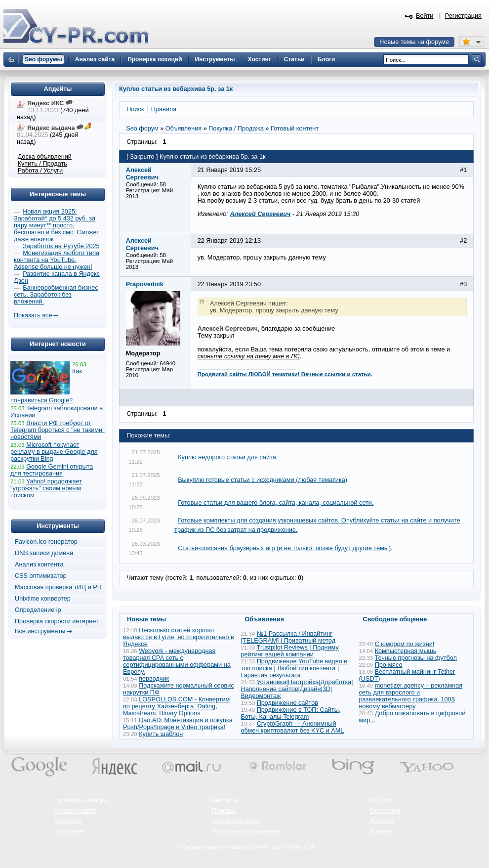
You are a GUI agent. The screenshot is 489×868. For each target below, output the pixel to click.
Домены (381, 821)
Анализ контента (39, 564)
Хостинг (381, 831)
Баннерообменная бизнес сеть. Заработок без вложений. (56, 295)
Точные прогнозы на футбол (416, 658)
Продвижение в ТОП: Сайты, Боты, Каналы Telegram (291, 713)
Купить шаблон (161, 734)
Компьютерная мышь (406, 651)
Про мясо (389, 665)
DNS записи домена (44, 553)
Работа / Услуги (40, 171)
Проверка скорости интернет (57, 621)
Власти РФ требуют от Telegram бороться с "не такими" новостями (58, 430)
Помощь (224, 811)
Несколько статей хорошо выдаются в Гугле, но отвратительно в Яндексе (179, 637)
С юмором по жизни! (405, 644)
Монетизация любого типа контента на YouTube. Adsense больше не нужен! (57, 260)
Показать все (33, 315)
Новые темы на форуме (414, 42)
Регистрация (463, 16)
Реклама (224, 800)
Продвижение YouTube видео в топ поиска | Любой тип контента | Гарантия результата (294, 668)
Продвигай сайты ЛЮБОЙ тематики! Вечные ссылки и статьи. (285, 374)
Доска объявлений (45, 157)
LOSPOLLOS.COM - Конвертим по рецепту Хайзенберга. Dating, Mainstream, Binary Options (176, 706)
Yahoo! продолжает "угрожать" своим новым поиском (46, 488)
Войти (425, 16)
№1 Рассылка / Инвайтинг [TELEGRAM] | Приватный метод (288, 637)
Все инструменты (40, 631)
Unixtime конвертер (43, 599)
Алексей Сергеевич (260, 214)
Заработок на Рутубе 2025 (61, 246)
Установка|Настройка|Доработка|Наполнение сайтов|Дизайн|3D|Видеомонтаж (297, 689)
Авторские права (236, 821)
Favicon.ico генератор (46, 542)
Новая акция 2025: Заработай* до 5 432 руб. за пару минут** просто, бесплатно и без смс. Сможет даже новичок (57, 225)
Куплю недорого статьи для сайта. (228, 457)
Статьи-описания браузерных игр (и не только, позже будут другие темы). (285, 548)
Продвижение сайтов (287, 703)
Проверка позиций (81, 800)
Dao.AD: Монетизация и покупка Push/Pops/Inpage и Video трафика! (178, 724)
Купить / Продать (42, 164)
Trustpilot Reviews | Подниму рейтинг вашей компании (290, 651)
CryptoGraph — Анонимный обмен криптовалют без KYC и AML (292, 727)
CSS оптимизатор (41, 576)
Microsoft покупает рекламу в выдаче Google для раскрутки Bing (54, 452)
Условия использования (247, 831)
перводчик (154, 679)
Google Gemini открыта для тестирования (52, 470)
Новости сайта (76, 811)
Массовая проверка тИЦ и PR (58, 587)
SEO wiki (382, 800)
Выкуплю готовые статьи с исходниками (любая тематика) (263, 480)
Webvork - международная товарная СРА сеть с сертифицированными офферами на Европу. (177, 661)
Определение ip (38, 610)
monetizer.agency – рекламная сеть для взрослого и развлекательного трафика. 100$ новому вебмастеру (411, 696)
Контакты (68, 821)
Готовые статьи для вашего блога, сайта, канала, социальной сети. (276, 503)
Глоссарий (385, 811)
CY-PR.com (268, 847)
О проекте (69, 831)
